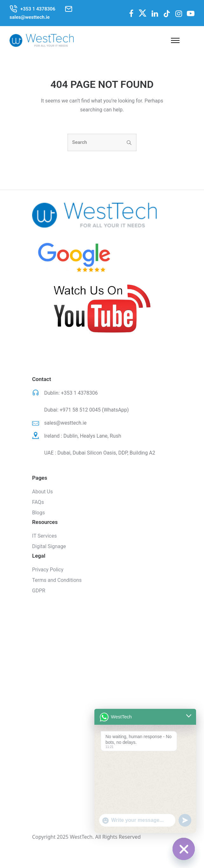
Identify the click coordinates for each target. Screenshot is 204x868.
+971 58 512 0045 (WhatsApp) (94, 410)
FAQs (38, 502)
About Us (42, 492)
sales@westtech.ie (65, 423)
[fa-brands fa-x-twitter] (143, 13)
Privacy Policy (48, 570)
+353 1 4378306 (79, 393)
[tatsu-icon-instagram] (179, 14)
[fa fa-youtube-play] (191, 13)
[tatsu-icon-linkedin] (155, 14)
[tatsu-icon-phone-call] (13, 9)
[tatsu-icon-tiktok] (167, 14)
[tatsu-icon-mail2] (69, 9)
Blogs (38, 513)
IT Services (44, 536)
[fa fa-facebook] (131, 13)
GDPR (39, 591)
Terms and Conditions (57, 580)
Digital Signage (49, 546)
